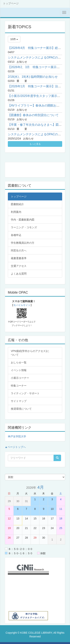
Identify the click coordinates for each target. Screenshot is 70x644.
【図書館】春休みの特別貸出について (33, 115)
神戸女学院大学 (17, 436)
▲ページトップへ (15, 447)
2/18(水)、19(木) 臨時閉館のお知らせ (33, 77)
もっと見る (35, 144)
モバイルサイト (22, 305)
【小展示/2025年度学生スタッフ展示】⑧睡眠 (38, 96)
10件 (14, 39)
